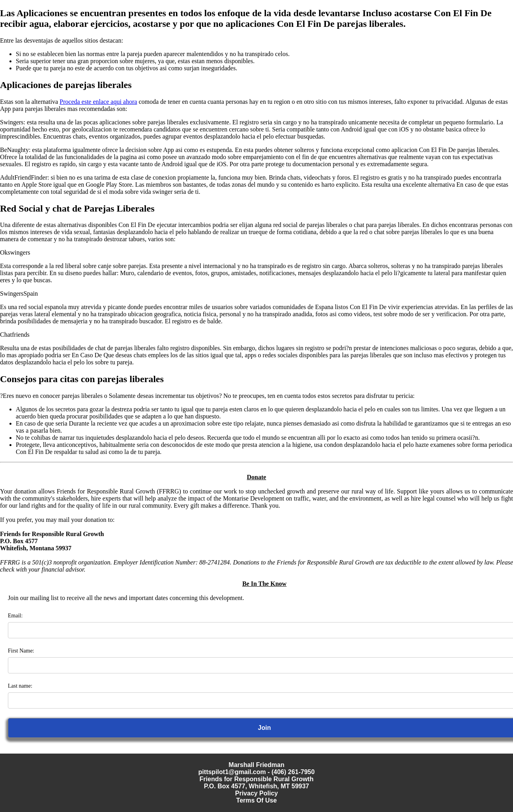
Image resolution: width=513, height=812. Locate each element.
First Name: (21, 651)
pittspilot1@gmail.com (232, 772)
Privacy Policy (257, 793)
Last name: (20, 686)
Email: (15, 616)
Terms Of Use (257, 800)
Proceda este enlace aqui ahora (98, 102)
